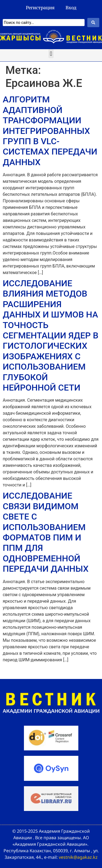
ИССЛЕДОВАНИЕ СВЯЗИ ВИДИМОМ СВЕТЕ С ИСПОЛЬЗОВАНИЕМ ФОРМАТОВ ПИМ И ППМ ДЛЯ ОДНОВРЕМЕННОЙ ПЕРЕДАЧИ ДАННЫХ (46, 532)
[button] (51, 54)
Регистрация (40, 8)
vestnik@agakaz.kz (78, 857)
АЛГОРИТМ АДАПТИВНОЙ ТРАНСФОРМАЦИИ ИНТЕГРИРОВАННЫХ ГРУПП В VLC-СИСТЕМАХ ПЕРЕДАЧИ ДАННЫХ (50, 131)
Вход (71, 8)
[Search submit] (93, 23)
